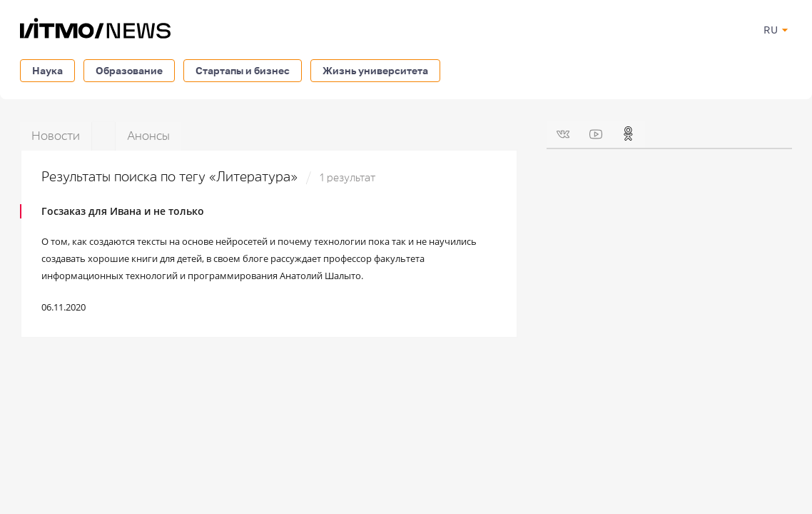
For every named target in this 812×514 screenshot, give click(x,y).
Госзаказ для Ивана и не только (123, 211)
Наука (47, 70)
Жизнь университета (375, 70)
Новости (56, 136)
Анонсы (148, 136)
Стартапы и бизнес (243, 70)
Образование (129, 70)
